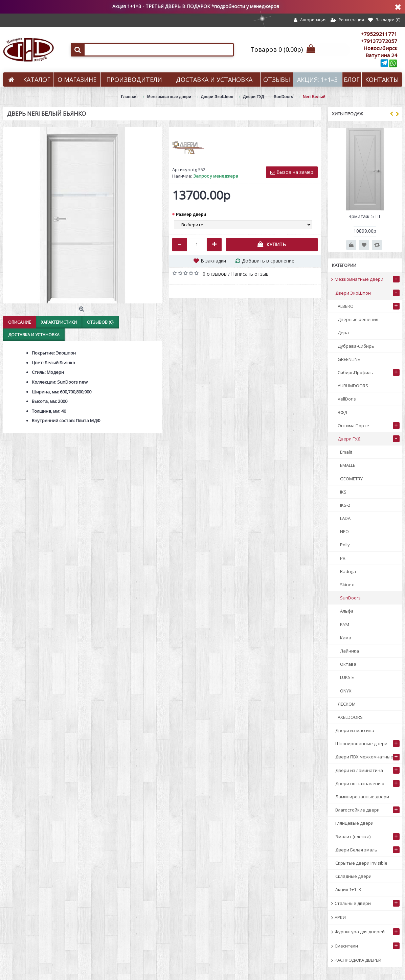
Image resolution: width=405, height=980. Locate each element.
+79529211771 (379, 34)
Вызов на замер (292, 172)
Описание (19, 322)
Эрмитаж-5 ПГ (365, 216)
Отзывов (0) (100, 322)
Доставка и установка (34, 335)
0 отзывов (215, 274)
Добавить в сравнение (268, 261)
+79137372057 (379, 41)
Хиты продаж (347, 114)
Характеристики (59, 322)
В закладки (213, 261)
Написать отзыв (250, 274)
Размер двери (191, 214)
